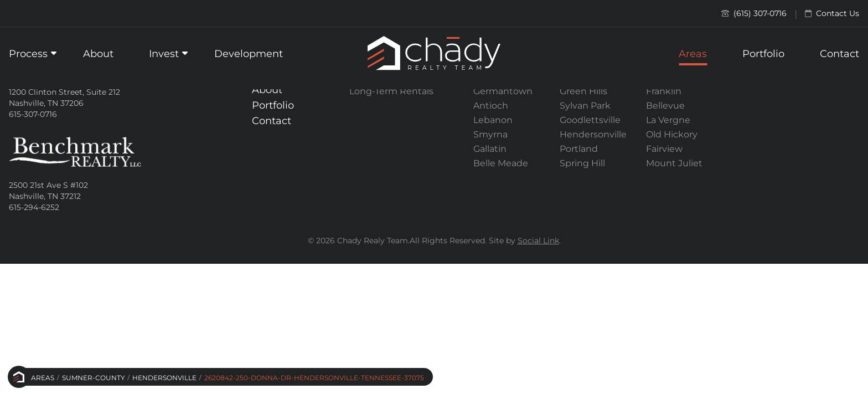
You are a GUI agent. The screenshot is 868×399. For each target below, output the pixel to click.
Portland (579, 149)
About (98, 54)
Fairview (664, 149)
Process (28, 54)
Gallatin (490, 149)
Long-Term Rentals (391, 91)
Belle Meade (501, 163)
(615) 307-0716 (754, 13)
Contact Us (832, 13)
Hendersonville (164, 378)
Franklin (664, 91)
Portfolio (763, 54)
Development (249, 54)
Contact (839, 54)
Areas (693, 54)
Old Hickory (672, 134)
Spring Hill (582, 163)
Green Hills (583, 91)
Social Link (538, 241)
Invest (164, 54)
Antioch (491, 106)
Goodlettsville (590, 120)
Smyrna (490, 134)
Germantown (503, 91)
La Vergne (668, 120)
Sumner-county (94, 378)
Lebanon (493, 120)
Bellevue (665, 106)
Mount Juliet (674, 163)
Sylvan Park (585, 106)
